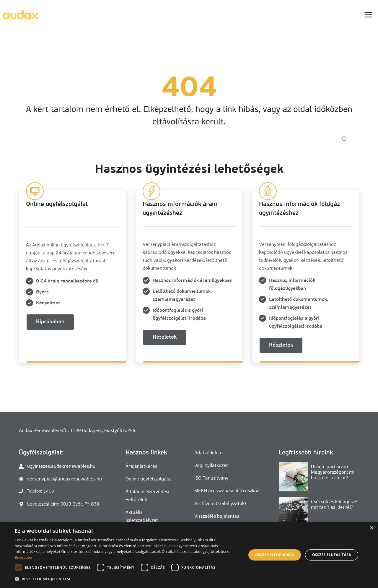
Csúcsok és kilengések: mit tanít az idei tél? (335, 504)
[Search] (189, 139)
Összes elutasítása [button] (332, 555)
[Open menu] (368, 15)
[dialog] (189, 555)
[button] (127, 579)
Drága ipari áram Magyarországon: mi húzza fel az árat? (333, 472)
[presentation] (293, 477)
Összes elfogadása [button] (275, 555)
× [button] (371, 528)
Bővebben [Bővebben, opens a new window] (23, 557)
